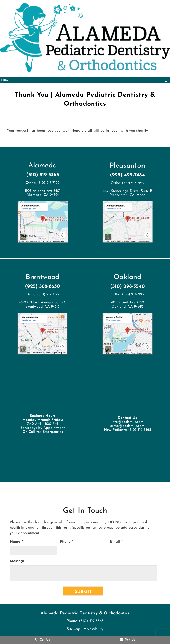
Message (17, 561)
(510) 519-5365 (43, 175)
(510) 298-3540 (127, 287)
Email (116, 542)
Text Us (127, 640)
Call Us (42, 640)
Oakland (127, 277)
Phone (67, 542)
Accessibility (94, 629)
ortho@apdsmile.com (127, 426)
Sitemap (74, 629)
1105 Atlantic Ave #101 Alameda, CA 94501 (43, 193)
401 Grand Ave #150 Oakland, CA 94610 (127, 305)
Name (16, 542)
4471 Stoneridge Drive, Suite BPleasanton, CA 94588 (127, 193)
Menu (5, 80)
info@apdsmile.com (127, 422)
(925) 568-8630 (43, 287)
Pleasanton (127, 166)
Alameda (43, 166)
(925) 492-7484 (127, 175)
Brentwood (43, 277)
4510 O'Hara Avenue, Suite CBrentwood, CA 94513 (43, 305)
